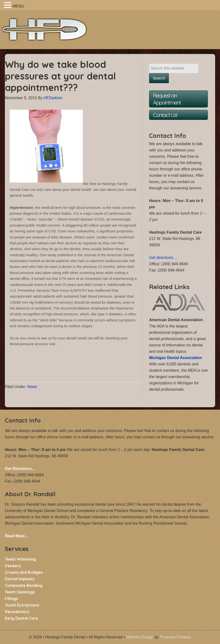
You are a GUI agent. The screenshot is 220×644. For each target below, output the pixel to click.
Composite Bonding (24, 585)
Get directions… (163, 258)
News (32, 387)
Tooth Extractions (22, 605)
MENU (18, 6)
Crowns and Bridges (24, 572)
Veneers (13, 566)
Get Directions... (20, 469)
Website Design (140, 637)
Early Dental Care (21, 618)
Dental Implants (20, 579)
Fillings (11, 599)
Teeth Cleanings (20, 592)
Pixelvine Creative (175, 637)
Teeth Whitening (20, 559)
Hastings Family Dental (49, 32)
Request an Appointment (167, 99)
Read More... (16, 536)
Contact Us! (165, 115)
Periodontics (17, 612)
